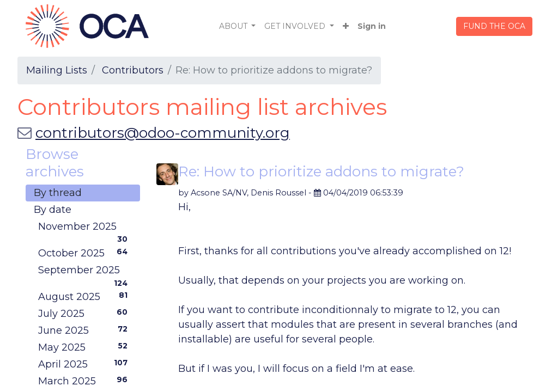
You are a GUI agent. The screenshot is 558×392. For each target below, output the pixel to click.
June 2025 (85, 330)
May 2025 (85, 347)
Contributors (133, 70)
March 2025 (85, 381)
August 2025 (85, 296)
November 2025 (85, 228)
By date (53, 210)
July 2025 (85, 313)
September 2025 (85, 271)
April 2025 (85, 364)
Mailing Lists (57, 70)
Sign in (372, 26)
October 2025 (85, 253)
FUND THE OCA (494, 26)
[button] (346, 26)
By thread (58, 193)
